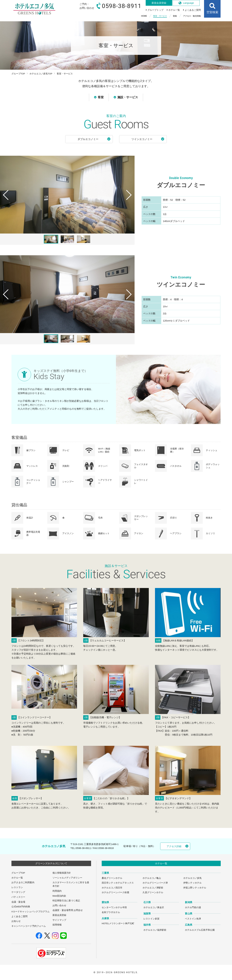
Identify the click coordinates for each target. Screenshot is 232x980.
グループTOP (18, 74)
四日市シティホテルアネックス (118, 883)
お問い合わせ (59, 906)
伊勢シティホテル (192, 883)
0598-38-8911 (83, 848)
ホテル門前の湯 (193, 907)
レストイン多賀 (151, 919)
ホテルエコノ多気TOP (41, 74)
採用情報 (57, 925)
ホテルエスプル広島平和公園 (200, 930)
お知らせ (16, 921)
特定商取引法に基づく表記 (66, 901)
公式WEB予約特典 (21, 907)
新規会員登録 (59, 915)
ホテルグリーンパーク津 (155, 883)
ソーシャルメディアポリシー (67, 878)
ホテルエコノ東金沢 (154, 907)
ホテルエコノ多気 (192, 878)
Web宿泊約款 (59, 896)
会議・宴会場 (18, 902)
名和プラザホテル (111, 912)
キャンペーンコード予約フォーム (29, 926)
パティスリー (18, 897)
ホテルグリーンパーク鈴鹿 (115, 892)
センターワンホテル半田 (114, 907)
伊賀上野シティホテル (195, 888)
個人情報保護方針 (62, 873)
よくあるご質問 (19, 916)
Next (130, 201)
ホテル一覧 (17, 878)
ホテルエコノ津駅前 (153, 888)
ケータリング (18, 892)
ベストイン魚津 (193, 919)
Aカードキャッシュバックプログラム (30, 912)
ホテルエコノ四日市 (112, 888)
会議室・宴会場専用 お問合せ (68, 910)
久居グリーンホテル (153, 892)
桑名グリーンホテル (112, 878)
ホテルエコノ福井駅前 (155, 930)
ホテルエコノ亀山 (152, 878)
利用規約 (57, 891)
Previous (4, 201)
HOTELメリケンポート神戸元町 (118, 923)
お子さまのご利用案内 (23, 882)
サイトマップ (59, 920)
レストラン (17, 887)
